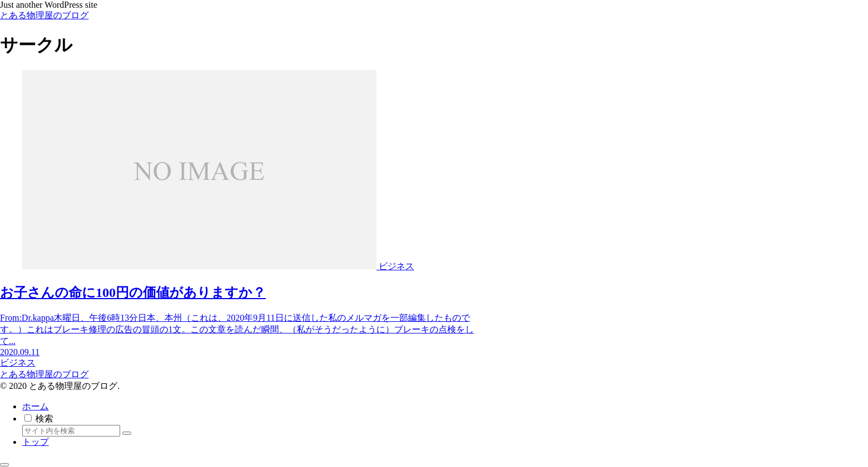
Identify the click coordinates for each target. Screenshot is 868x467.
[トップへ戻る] (4, 465)
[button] (127, 433)
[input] (71, 431)
